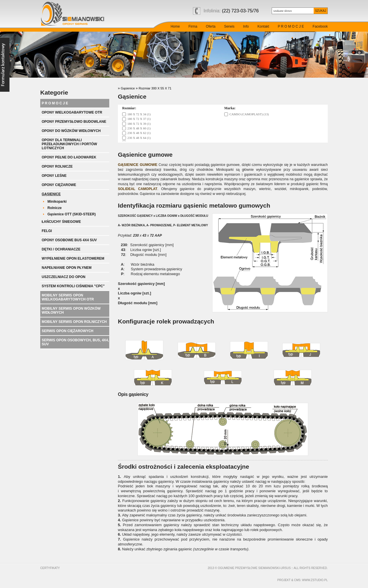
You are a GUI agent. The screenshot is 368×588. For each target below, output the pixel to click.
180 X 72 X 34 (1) (139, 114)
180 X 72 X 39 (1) (139, 124)
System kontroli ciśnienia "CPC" (73, 286)
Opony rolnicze (57, 166)
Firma (193, 26)
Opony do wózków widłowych (71, 131)
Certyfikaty (50, 568)
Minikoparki (57, 202)
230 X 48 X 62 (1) (139, 133)
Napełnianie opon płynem (67, 268)
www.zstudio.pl (315, 580)
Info (246, 26)
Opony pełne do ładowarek (69, 157)
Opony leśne (54, 176)
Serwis (229, 26)
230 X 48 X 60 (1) (139, 128)
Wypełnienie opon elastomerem (73, 258)
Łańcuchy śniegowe (61, 222)
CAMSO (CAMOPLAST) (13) (249, 114)
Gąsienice (51, 194)
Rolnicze (54, 208)
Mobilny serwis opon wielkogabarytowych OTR (68, 297)
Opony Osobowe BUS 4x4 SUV (69, 240)
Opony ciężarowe (59, 185)
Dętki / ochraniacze (61, 249)
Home (175, 26)
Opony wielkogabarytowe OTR (72, 112)
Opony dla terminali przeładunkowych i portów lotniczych (69, 144)
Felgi (47, 231)
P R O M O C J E (291, 26)
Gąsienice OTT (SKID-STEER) (72, 214)
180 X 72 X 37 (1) (139, 119)
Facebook (320, 26)
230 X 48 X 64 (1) (139, 138)
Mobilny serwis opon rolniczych (74, 322)
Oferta (211, 26)
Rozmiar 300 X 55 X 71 (155, 88)
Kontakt (263, 26)
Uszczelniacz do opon (64, 277)
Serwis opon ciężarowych (68, 331)
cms (297, 580)
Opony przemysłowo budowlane (74, 122)
